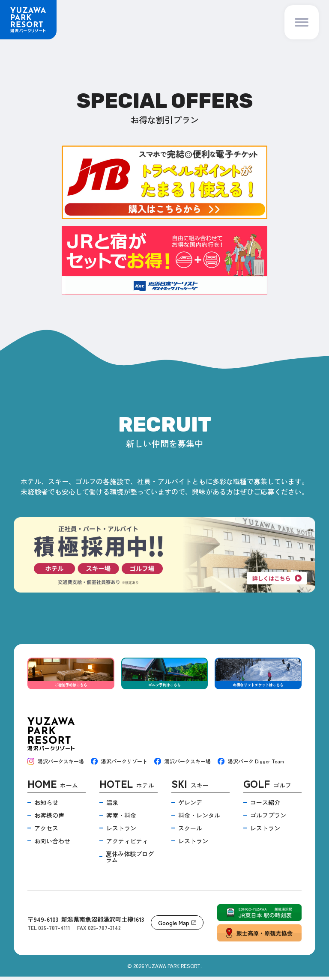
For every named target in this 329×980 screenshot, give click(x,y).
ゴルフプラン (268, 819)
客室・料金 (121, 819)
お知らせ (46, 806)
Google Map (177, 926)
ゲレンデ (190, 806)
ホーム (53, 788)
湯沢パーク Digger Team (251, 765)
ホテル (127, 788)
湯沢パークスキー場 (56, 765)
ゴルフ (267, 788)
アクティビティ (127, 844)
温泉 (112, 806)
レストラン (121, 831)
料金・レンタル (199, 819)
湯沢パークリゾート (119, 765)
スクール (190, 831)
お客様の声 (49, 819)
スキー (190, 788)
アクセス (46, 831)
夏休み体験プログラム (130, 860)
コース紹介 (265, 806)
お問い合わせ (52, 844)
